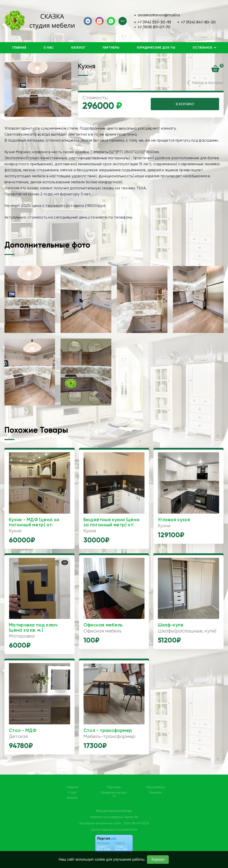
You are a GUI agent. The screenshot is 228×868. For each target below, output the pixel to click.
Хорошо (158, 859)
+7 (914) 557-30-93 (154, 22)
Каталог (78, 48)
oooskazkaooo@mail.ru (159, 15)
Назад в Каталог (208, 83)
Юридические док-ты (156, 48)
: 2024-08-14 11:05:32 (136, 823)
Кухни (83, 84)
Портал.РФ (131, 817)
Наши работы (156, 787)
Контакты (156, 793)
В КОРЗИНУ (185, 104)
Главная (19, 48)
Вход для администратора (114, 811)
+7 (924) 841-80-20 (198, 22)
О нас (49, 48)
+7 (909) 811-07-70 (154, 27)
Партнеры (111, 48)
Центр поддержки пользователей (114, 830)
